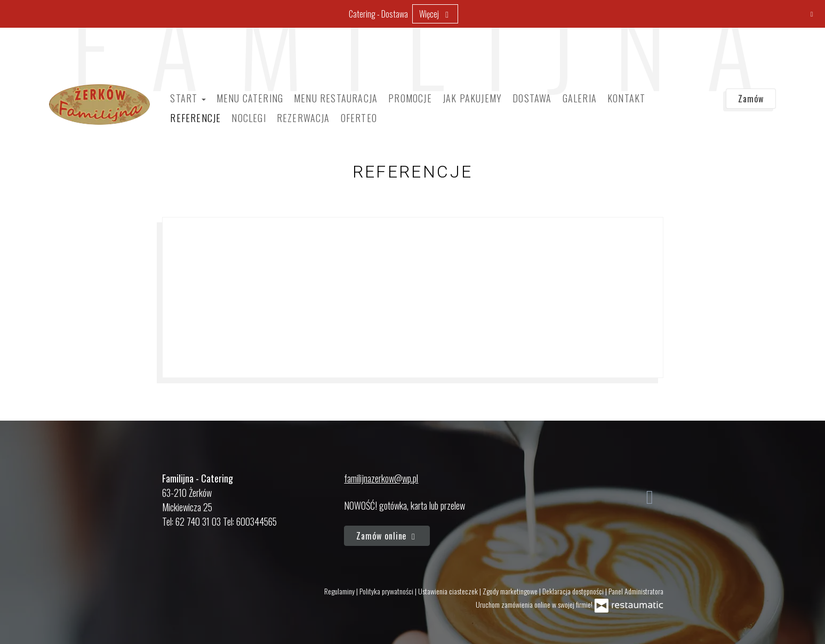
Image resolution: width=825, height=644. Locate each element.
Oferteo (359, 118)
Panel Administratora (636, 591)
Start (188, 98)
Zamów (751, 99)
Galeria (580, 98)
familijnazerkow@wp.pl (381, 478)
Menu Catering (250, 98)
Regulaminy (340, 591)
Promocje (410, 98)
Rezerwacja (303, 118)
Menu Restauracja (336, 98)
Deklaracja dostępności (574, 591)
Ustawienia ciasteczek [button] (449, 591)
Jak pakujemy (472, 98)
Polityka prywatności (387, 591)
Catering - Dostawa (378, 14)
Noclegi (249, 118)
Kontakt (626, 98)
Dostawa (532, 98)
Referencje (195, 118)
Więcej (435, 14)
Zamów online (387, 536)
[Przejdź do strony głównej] (99, 104)
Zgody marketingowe (511, 591)
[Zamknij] (812, 13)
